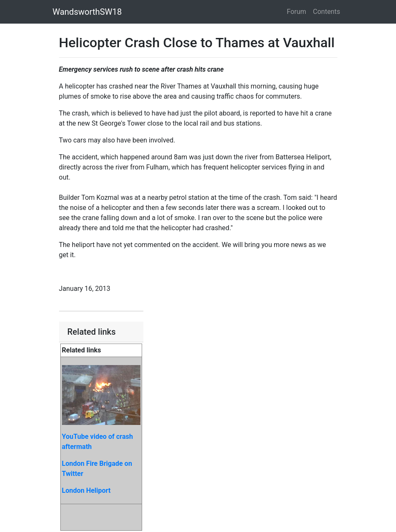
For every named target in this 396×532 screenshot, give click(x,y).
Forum (296, 12)
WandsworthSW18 (87, 12)
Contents (326, 12)
